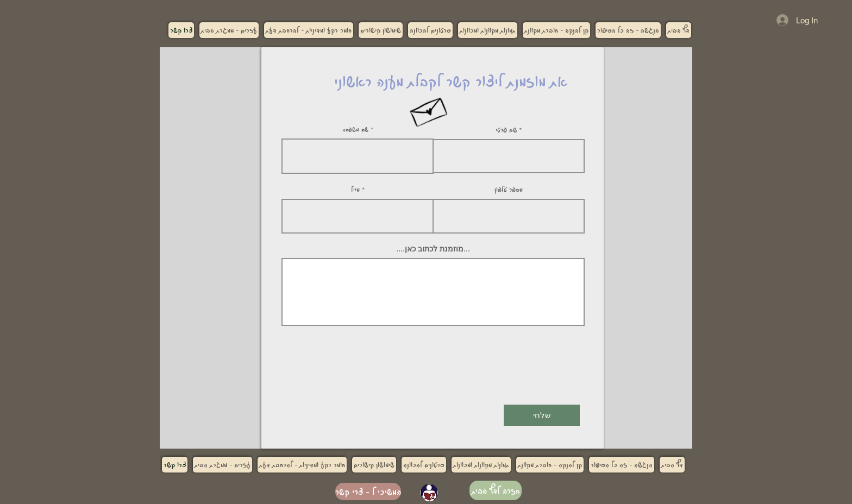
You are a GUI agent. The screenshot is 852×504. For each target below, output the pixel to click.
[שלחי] (542, 415)
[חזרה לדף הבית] (496, 490)
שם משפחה (355, 129)
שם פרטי (506, 130)
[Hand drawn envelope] (428, 109)
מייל (355, 189)
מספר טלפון (509, 189)
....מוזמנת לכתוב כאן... (433, 249)
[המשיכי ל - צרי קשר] (368, 492)
